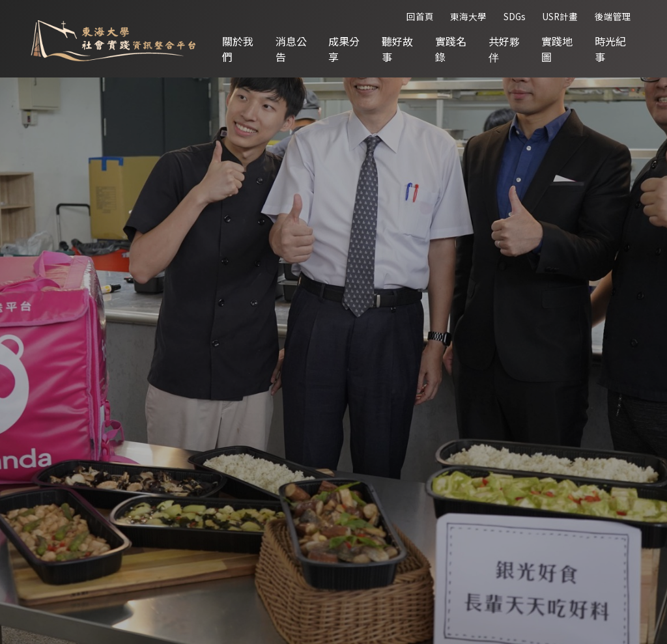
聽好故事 (397, 49)
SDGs (515, 16)
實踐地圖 (557, 49)
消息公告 (291, 49)
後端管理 (613, 16)
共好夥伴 (504, 49)
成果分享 (344, 49)
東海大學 (468, 16)
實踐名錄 (451, 49)
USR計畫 (560, 16)
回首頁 (420, 16)
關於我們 (238, 49)
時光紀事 (610, 49)
